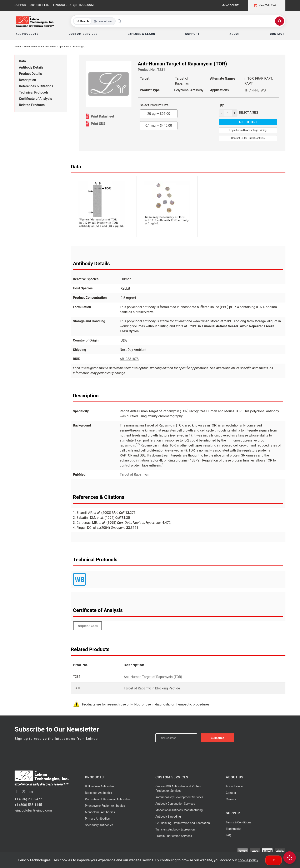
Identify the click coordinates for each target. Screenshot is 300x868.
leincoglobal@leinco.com (33, 810)
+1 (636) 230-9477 (28, 799)
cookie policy (248, 860)
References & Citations (36, 86)
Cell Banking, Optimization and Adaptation (183, 823)
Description (27, 80)
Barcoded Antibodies (99, 793)
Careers (231, 799)
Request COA (87, 626)
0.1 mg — (159, 126)
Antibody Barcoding (168, 817)
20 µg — (159, 114)
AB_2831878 (129, 359)
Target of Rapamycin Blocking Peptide (152, 688)
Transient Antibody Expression (175, 829)
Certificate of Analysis (36, 99)
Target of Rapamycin (135, 475)
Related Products (32, 105)
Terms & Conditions (239, 822)
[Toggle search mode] (94, 21)
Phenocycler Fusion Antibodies (105, 806)
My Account (230, 5)
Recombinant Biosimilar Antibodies (108, 799)
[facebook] (16, 791)
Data (22, 61)
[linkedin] (31, 791)
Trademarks (234, 829)
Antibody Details (31, 67)
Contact (231, 793)
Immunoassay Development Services (179, 797)
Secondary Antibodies (99, 825)
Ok (274, 860)
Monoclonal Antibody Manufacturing (179, 810)
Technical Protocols (34, 92)
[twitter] (24, 791)
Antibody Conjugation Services (175, 804)
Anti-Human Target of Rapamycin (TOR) (153, 677)
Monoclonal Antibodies (100, 812)
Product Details (30, 74)
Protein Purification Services (174, 836)
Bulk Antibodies (100, 786)
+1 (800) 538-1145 (28, 805)
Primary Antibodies (97, 819)
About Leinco (234, 786)
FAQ (228, 835)
